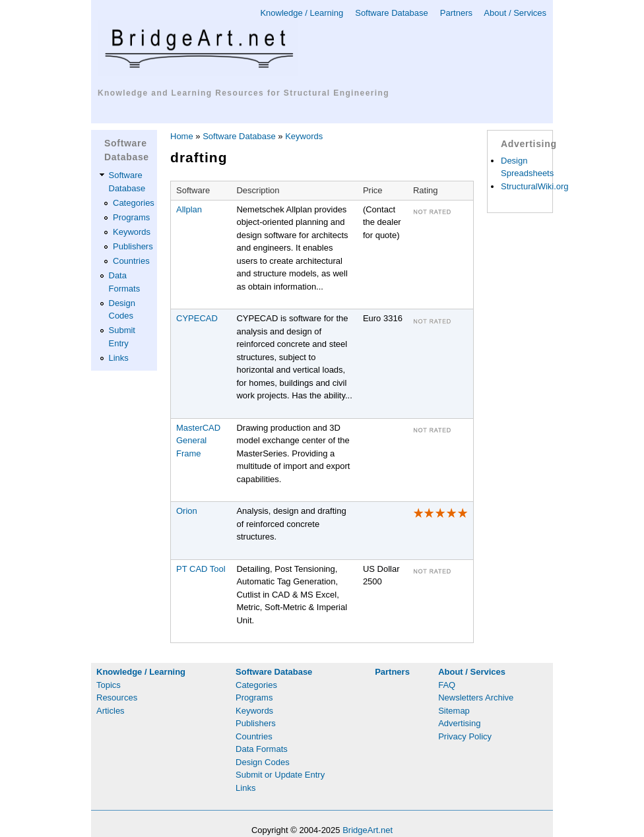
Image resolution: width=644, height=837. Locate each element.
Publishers (133, 246)
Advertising (459, 723)
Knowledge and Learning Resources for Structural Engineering (243, 93)
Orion (187, 511)
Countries (131, 261)
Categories (134, 203)
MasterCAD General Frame (198, 441)
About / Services (515, 13)
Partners (456, 13)
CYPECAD (197, 318)
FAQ (447, 685)
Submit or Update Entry (280, 775)
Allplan (189, 209)
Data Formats (262, 749)
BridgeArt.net (368, 830)
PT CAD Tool (201, 569)
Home (182, 136)
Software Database (392, 13)
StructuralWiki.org (535, 186)
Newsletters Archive (476, 697)
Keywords (132, 232)
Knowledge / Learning (302, 13)
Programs (131, 217)
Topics (109, 685)
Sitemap (454, 711)
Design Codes (263, 762)
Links (119, 358)
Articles (111, 711)
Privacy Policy (465, 736)
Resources (117, 697)
